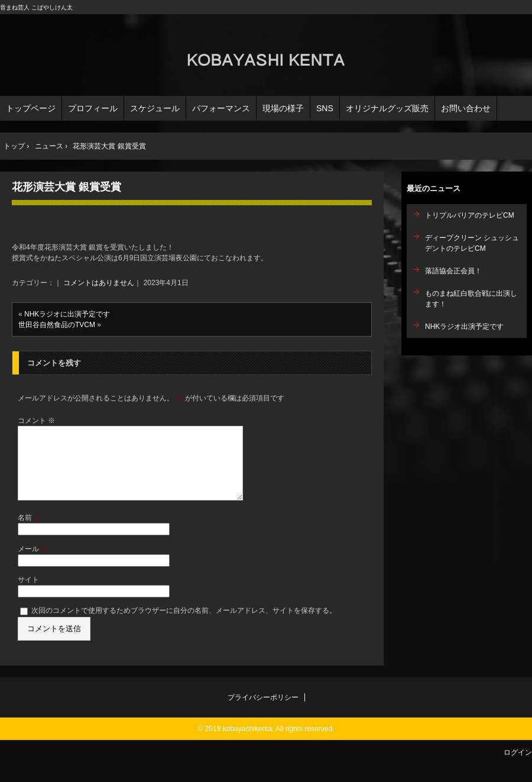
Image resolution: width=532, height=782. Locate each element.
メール (33, 563)
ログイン (518, 767)
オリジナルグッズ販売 (387, 108)
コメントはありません (99, 283)
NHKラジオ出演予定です (464, 327)
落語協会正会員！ (453, 271)
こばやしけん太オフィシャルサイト (266, 57)
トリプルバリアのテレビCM (470, 215)
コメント (36, 421)
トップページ (31, 108)
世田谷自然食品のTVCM (57, 325)
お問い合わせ (466, 108)
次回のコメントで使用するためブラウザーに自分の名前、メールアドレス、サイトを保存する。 (184, 625)
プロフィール (93, 108)
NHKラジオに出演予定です (67, 314)
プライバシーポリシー (263, 712)
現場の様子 (283, 108)
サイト (28, 594)
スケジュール (155, 108)
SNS (325, 108)
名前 (29, 532)
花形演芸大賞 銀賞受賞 (66, 187)
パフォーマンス (221, 108)
